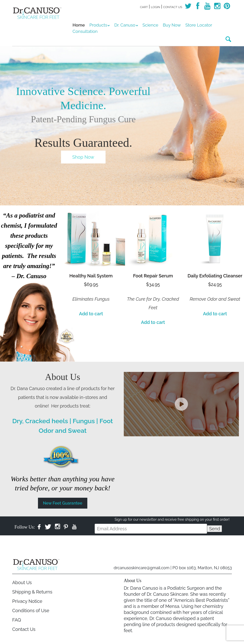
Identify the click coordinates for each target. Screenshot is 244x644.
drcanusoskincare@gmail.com (141, 568)
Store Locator (199, 25)
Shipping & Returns (32, 592)
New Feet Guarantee (63, 503)
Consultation (85, 31)
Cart (144, 7)
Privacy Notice (27, 601)
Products (98, 25)
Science (150, 25)
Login (156, 7)
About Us (22, 582)
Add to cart (91, 314)
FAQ (17, 620)
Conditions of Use (31, 611)
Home (79, 25)
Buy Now (172, 25)
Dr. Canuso (125, 25)
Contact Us (172, 7)
